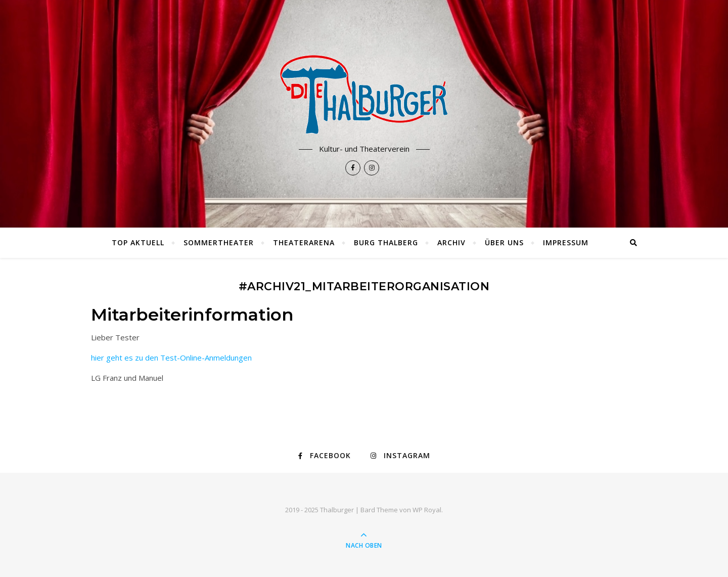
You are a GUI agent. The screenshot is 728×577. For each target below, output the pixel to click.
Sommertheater (219, 242)
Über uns (504, 242)
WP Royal (427, 510)
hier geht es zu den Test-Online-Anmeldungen (171, 358)
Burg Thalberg (386, 242)
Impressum (566, 242)
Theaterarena (304, 242)
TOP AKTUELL (138, 242)
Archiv (451, 242)
